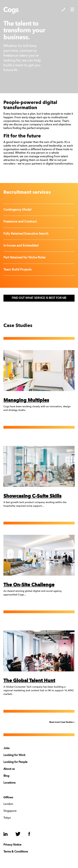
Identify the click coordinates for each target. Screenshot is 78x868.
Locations (9, 783)
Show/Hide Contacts (63, 9)
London (8, 804)
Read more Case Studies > (62, 722)
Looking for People (15, 762)
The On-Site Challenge (29, 585)
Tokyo (7, 818)
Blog (6, 776)
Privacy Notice (12, 845)
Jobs (6, 748)
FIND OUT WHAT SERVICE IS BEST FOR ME (39, 298)
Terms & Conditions (16, 852)
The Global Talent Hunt (29, 681)
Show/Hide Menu (72, 9)
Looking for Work (14, 755)
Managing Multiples (26, 400)
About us (9, 769)
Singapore (10, 811)
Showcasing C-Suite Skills (32, 496)
